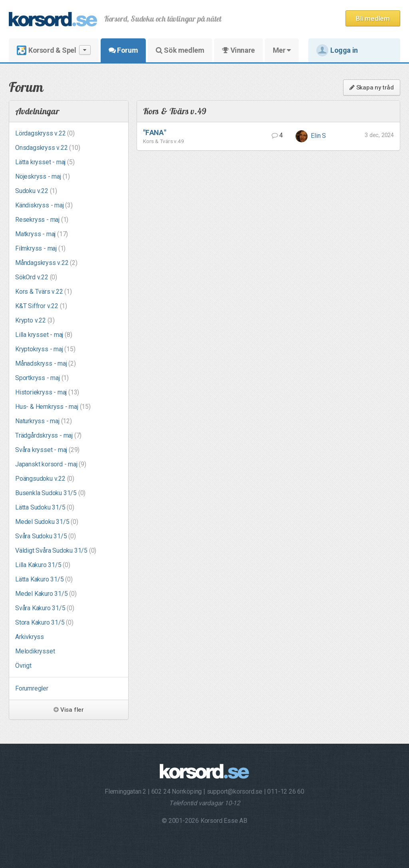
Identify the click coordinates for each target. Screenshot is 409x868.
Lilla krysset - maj (44, 335)
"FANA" (155, 132)
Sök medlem (180, 50)
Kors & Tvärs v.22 (44, 292)
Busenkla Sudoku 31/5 (50, 493)
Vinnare (238, 50)
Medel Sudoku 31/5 (47, 522)
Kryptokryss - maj (45, 349)
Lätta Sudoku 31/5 (45, 507)
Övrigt (23, 666)
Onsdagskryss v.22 (48, 148)
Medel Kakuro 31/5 (46, 594)
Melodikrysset (35, 651)
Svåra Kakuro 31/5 (45, 608)
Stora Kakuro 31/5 (44, 622)
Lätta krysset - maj (45, 162)
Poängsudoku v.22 (45, 479)
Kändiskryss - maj (44, 205)
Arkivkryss (30, 637)
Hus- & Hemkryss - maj (53, 407)
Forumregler (32, 688)
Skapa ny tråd (372, 88)
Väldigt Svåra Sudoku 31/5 (56, 550)
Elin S (311, 136)
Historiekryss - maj (47, 392)
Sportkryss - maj (42, 378)
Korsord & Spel (54, 50)
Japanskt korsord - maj (51, 464)
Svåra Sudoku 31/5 (46, 536)
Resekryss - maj (42, 220)
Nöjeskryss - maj (43, 176)
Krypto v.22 (35, 320)
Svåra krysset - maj (47, 450)
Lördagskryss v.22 (45, 133)
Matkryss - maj (42, 234)
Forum (123, 50)
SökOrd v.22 (36, 277)
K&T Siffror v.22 (41, 306)
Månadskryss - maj (46, 363)
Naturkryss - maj (44, 421)
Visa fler (69, 710)
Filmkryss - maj (40, 248)
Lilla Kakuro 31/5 (43, 565)
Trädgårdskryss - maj (48, 435)
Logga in (337, 50)
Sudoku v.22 (36, 191)
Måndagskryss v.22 (46, 263)
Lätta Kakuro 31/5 (44, 579)
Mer (282, 50)
